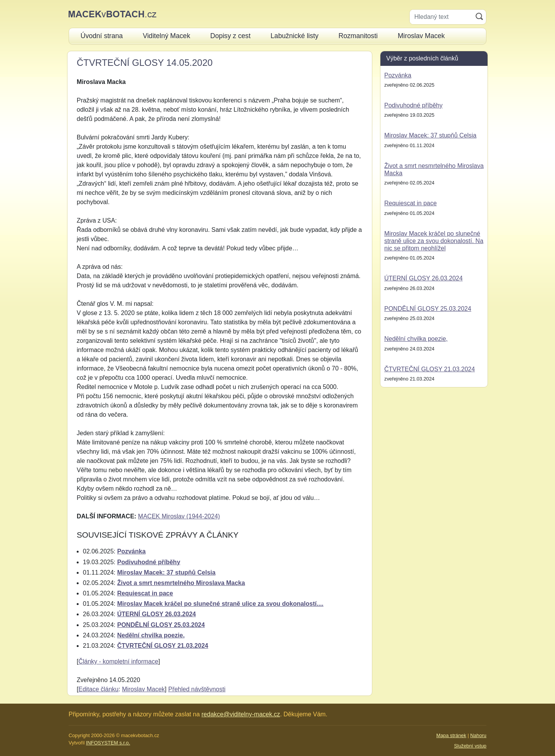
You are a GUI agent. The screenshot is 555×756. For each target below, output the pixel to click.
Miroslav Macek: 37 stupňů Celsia (166, 572)
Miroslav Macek (143, 689)
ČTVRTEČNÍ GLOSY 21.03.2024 (163, 646)
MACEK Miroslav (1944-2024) (179, 516)
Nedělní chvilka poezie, (151, 635)
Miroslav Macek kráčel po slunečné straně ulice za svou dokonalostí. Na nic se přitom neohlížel (434, 241)
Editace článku (98, 689)
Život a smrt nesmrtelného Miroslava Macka (181, 583)
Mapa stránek (451, 735)
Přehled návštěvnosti (197, 689)
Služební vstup (470, 746)
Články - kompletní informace (118, 661)
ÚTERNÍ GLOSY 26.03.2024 (156, 614)
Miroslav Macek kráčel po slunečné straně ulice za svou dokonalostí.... (220, 604)
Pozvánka (131, 551)
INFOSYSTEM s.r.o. (108, 743)
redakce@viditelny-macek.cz (241, 714)
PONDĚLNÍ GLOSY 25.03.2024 (161, 625)
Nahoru (478, 735)
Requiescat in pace (145, 593)
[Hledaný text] (441, 17)
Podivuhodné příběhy (149, 562)
